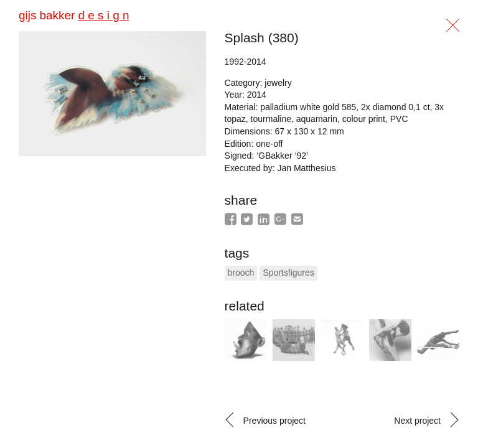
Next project (417, 421)
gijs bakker (74, 15)
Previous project (274, 421)
